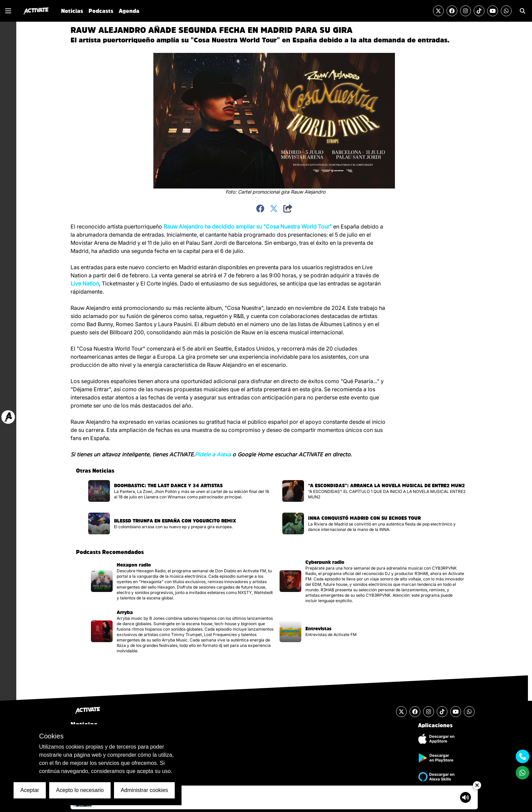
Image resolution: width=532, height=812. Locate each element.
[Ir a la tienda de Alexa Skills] (435, 777)
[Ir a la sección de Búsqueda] (522, 11)
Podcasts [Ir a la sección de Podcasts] (101, 11)
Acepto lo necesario (80, 790)
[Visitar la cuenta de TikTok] (479, 11)
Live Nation (85, 283)
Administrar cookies (145, 790)
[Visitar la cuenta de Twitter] (438, 11)
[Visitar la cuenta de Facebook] (452, 11)
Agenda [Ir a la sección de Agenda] (129, 11)
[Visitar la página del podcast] (183, 581)
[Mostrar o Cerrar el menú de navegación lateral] (8, 11)
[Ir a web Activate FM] (8, 417)
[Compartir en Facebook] (260, 209)
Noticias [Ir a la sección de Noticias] (72, 11)
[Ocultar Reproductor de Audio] (477, 785)
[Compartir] (288, 209)
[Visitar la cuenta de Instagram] (465, 11)
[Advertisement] (420, 324)
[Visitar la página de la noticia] (180, 491)
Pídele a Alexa (213, 454)
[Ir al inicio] (36, 11)
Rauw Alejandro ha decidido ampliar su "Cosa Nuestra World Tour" (248, 226)
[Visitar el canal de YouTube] (493, 11)
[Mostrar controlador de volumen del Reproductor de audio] (465, 797)
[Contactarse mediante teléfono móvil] (522, 756)
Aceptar (30, 790)
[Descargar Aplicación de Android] (435, 758)
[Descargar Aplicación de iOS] (435, 739)
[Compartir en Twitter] (274, 209)
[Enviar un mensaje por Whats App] (506, 11)
